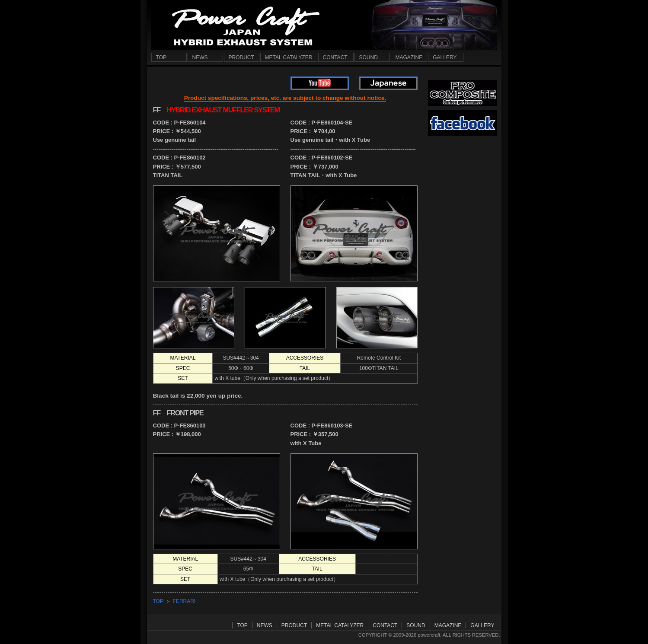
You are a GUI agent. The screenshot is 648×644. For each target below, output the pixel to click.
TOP (158, 601)
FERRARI (184, 601)
